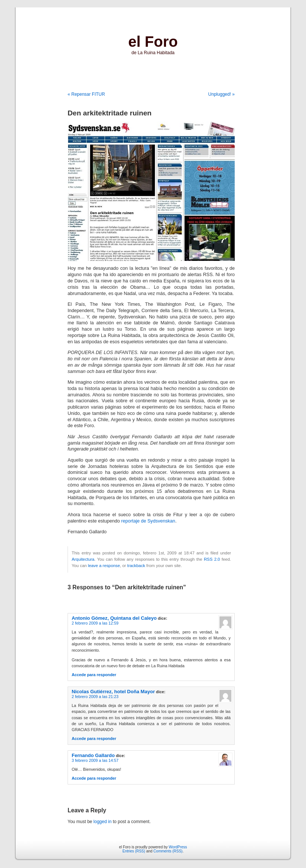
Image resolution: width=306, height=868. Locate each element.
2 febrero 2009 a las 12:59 (95, 623)
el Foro (153, 42)
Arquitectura (83, 559)
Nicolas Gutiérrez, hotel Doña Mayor (113, 692)
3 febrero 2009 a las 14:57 (95, 760)
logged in (103, 822)
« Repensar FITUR (86, 94)
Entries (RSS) (134, 851)
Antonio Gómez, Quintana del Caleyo (114, 618)
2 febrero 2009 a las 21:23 (95, 697)
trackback (136, 566)
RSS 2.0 (212, 559)
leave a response (104, 566)
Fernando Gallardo (93, 755)
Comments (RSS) (168, 851)
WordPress (178, 847)
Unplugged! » (222, 94)
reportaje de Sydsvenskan (148, 521)
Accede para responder (94, 675)
